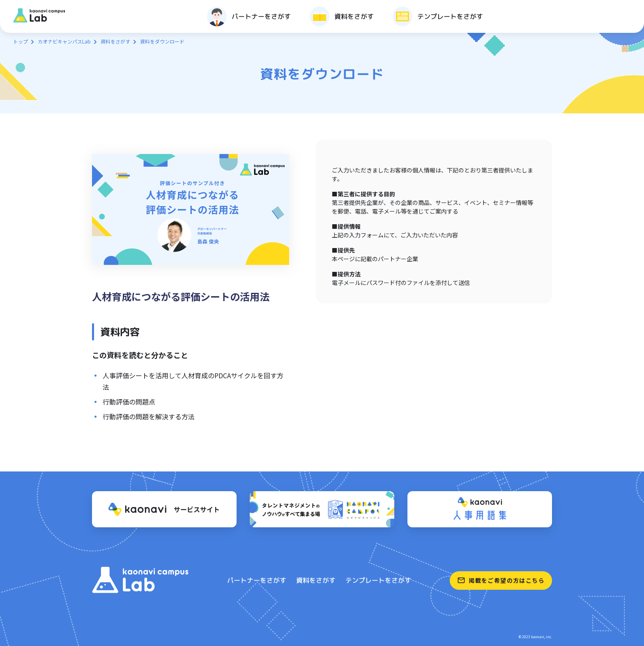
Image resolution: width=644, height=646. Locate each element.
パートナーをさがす (257, 580)
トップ (21, 41)
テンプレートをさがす (378, 580)
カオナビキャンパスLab (64, 41)
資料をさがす (115, 41)
